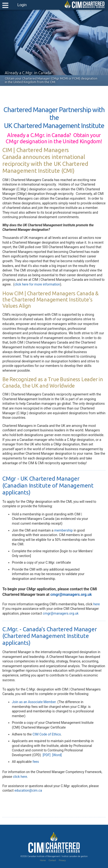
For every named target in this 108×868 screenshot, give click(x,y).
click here (20, 777)
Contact (52, 860)
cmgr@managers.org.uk (71, 594)
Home (43, 860)
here (96, 604)
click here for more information (37, 284)
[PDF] (47, 755)
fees (36, 762)
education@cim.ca (28, 790)
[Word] (57, 755)
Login (22, 5)
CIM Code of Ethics (47, 734)
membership (64, 530)
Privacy (62, 860)
